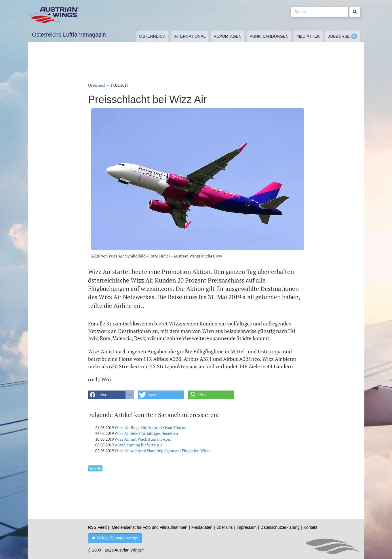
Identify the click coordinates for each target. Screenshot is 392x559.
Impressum (247, 527)
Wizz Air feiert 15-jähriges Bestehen (146, 433)
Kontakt (310, 527)
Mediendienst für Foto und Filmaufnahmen (150, 527)
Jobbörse (339, 36)
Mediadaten (202, 527)
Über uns (225, 527)
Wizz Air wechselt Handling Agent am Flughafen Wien (162, 451)
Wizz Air (95, 468)
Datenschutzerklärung (280, 527)
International (190, 36)
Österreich (153, 36)
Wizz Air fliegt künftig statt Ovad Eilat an (151, 428)
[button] (111, 395)
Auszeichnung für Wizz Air (138, 445)
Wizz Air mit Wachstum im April (143, 439)
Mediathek (308, 36)
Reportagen (228, 36)
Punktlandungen (269, 36)
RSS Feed (97, 527)
